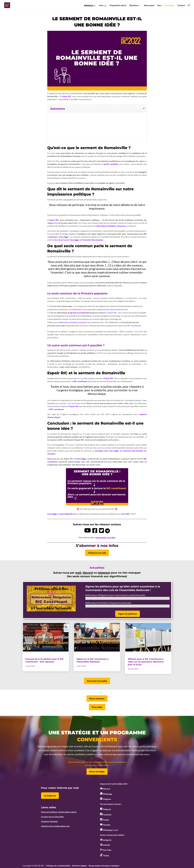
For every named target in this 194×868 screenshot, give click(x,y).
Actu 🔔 (103, 6)
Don (159, 6)
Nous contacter (97, 698)
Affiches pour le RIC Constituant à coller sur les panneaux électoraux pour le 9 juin (146, 662)
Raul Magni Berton (68, 514)
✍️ (90, 6)
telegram (104, 573)
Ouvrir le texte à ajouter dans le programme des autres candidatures (97, 762)
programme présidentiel (79, 313)
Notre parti (149, 6)
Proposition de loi (118, 6)
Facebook (106, 815)
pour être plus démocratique (97, 765)
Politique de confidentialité (58, 866)
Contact (181, 6)
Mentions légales (79, 866)
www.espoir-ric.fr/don (105, 537)
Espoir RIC (67, 96)
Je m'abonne (50, 796)
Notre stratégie (97, 771)
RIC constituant (134, 325)
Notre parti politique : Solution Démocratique (59, 812)
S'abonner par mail (97, 553)
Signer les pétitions (128, 614)
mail (78, 573)
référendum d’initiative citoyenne (111, 226)
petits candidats (111, 164)
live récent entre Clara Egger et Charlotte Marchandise (78, 240)
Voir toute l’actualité (97, 681)
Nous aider (97, 707)
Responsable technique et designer (104, 866)
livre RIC (126, 514)
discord (88, 573)
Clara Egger (64, 237)
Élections (134, 6)
